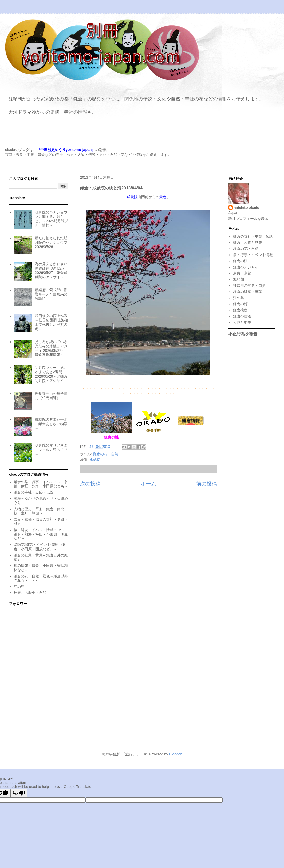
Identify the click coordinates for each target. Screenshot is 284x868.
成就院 (95, 460)
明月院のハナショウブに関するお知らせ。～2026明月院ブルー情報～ (52, 219)
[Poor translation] (19, 793)
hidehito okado (247, 208)
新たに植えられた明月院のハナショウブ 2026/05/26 (51, 242)
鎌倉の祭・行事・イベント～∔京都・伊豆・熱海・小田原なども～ (41, 484)
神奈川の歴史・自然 (30, 593)
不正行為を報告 (243, 334)
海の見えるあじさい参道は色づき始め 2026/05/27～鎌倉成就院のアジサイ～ (51, 270)
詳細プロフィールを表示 (248, 219)
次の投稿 (90, 484)
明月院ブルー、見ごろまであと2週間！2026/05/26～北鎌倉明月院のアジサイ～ (51, 374)
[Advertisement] (142, 700)
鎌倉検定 (240, 310)
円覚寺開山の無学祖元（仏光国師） (51, 396)
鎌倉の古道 (242, 316)
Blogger (175, 754)
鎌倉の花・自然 (106, 454)
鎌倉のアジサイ (246, 267)
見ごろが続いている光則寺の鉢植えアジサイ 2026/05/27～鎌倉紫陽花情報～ (51, 348)
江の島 (19, 587)
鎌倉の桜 (240, 261)
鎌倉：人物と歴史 (248, 242)
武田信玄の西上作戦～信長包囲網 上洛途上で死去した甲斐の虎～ (52, 322)
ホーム (148, 484)
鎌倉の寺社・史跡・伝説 (34, 492)
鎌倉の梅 (240, 304)
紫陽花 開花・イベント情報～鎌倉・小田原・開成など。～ (40, 547)
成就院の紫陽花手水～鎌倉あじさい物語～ (51, 424)
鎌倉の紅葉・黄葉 (248, 292)
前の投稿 (207, 484)
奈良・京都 (242, 273)
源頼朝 (239, 279)
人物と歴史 (242, 322)
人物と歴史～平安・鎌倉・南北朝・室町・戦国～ (39, 511)
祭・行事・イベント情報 (253, 255)
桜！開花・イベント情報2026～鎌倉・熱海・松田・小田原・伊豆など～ (41, 534)
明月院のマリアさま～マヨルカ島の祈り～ (51, 450)
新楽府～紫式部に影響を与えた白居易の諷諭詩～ (51, 294)
